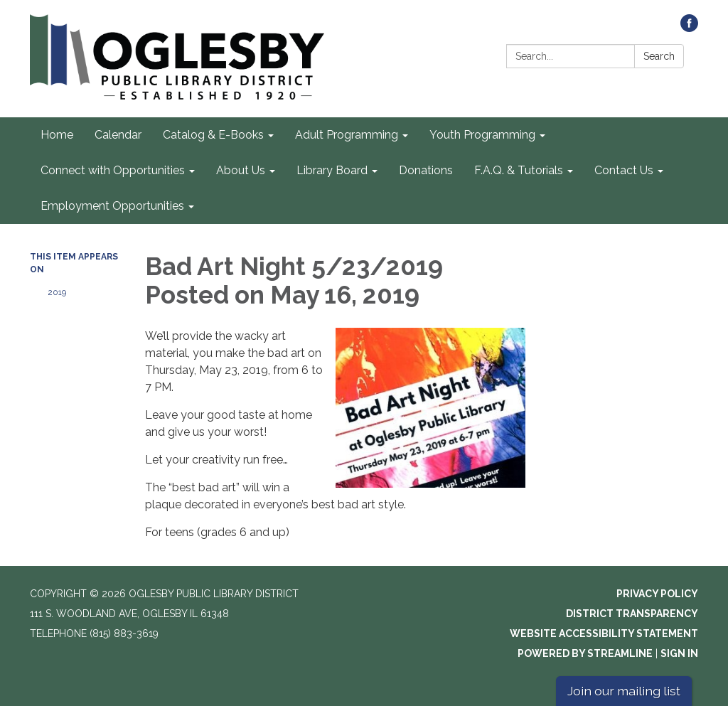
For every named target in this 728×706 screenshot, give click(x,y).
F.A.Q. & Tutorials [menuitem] (519, 170)
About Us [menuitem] (241, 170)
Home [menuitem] (57, 135)
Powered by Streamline (585, 653)
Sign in (679, 653)
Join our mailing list (624, 691)
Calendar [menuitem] (118, 135)
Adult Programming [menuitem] (347, 135)
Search (659, 56)
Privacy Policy (657, 594)
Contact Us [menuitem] (624, 170)
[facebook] (689, 28)
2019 (57, 292)
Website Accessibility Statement (604, 633)
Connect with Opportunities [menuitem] (113, 170)
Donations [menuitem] (426, 170)
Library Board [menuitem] (332, 170)
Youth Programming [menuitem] (482, 135)
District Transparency (632, 614)
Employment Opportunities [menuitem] (112, 206)
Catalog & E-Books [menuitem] (213, 135)
